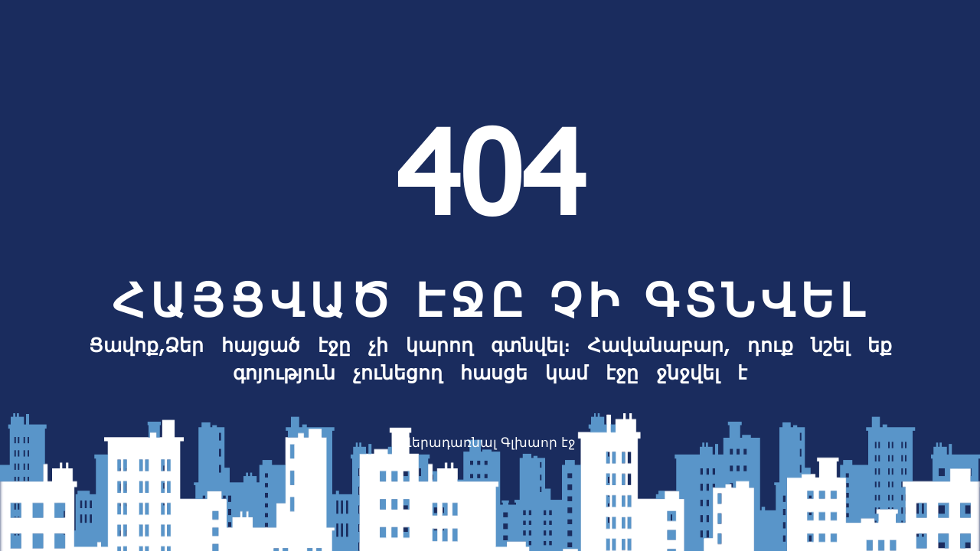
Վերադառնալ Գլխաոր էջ (489, 442)
